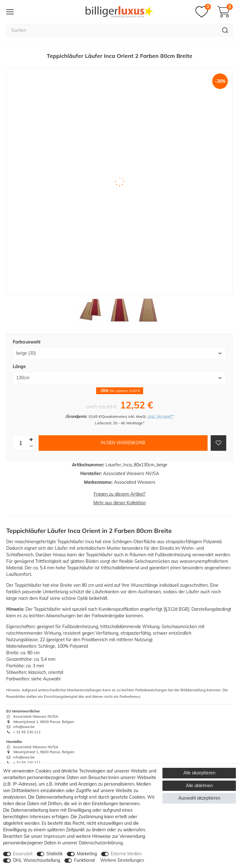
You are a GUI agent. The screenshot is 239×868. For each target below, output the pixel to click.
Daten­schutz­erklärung (101, 843)
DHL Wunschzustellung (37, 860)
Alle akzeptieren (199, 773)
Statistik (54, 854)
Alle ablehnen (199, 786)
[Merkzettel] (203, 12)
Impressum (55, 836)
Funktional (84, 860)
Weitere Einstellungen (122, 860)
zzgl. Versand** (161, 416)
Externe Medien (126, 854)
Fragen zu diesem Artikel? (119, 494)
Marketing (87, 854)
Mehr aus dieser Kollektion (120, 503)
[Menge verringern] (31, 446)
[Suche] (225, 30)
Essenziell (23, 854)
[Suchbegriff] (112, 30)
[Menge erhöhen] (31, 440)
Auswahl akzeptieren (199, 798)
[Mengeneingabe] (21, 443)
